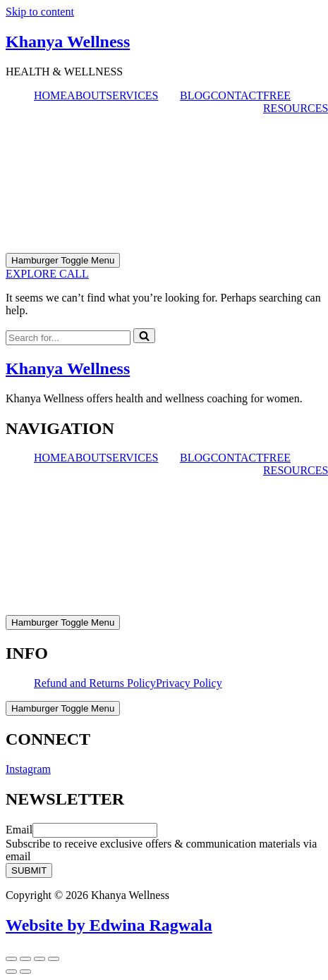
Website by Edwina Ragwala (109, 925)
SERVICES (132, 95)
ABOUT (86, 95)
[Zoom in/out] (11, 959)
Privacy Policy (189, 683)
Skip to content (40, 12)
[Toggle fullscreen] (25, 959)
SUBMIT (29, 870)
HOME (50, 95)
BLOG (195, 95)
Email (19, 830)
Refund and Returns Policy (95, 683)
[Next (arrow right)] (25, 972)
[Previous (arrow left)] (11, 972)
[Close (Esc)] (54, 959)
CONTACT (237, 95)
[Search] (68, 338)
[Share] (40, 959)
